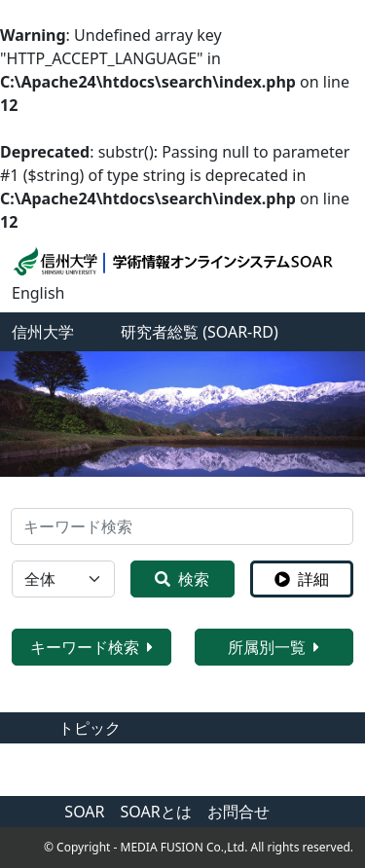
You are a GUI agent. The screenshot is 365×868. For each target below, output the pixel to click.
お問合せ (238, 812)
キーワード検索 (91, 647)
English (38, 293)
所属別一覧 (274, 647)
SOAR (84, 812)
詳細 (302, 579)
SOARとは (156, 812)
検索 (182, 579)
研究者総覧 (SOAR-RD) (200, 332)
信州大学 (43, 332)
